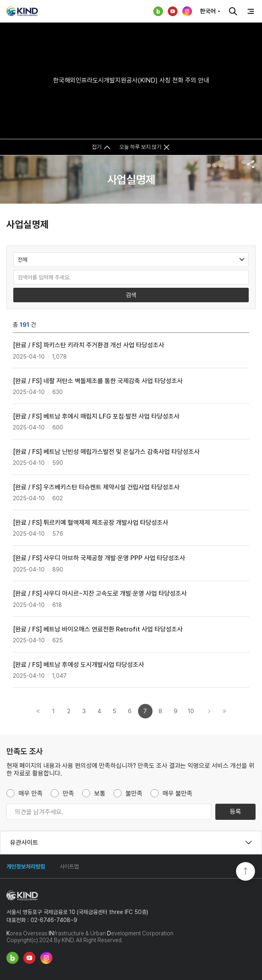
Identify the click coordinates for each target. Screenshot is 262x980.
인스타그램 (187, 11)
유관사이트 (24, 843)
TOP (245, 872)
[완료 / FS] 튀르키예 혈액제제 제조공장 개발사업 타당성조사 (91, 523)
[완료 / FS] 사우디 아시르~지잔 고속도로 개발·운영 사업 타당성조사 (100, 593)
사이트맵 (69, 867)
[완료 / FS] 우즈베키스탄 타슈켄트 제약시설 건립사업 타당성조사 (96, 487)
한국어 (208, 11)
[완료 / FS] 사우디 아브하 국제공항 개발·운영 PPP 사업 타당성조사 (99, 558)
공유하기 (251, 164)
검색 (233, 11)
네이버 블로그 (158, 11)
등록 (235, 812)
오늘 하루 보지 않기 (140, 147)
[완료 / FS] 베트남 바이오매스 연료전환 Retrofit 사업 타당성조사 (98, 629)
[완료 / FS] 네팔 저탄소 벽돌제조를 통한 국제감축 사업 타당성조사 (98, 381)
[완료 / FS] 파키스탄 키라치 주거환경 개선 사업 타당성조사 (89, 345)
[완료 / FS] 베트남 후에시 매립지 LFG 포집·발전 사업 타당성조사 (96, 416)
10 (191, 711)
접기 (97, 147)
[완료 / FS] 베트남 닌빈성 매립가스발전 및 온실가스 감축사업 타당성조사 (106, 452)
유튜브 (173, 11)
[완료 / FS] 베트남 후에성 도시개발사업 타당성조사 (78, 665)
